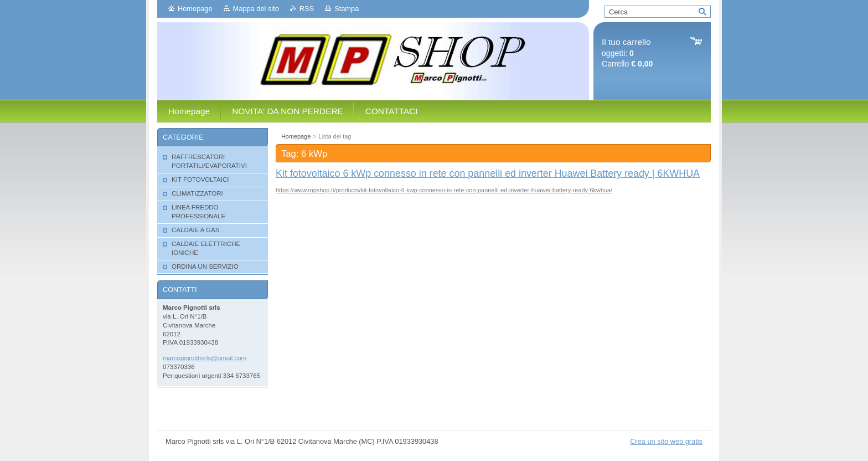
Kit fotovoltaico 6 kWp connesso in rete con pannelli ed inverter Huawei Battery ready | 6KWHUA (488, 173)
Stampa (347, 9)
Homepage (195, 9)
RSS (307, 9)
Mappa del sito (256, 9)
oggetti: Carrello (627, 53)
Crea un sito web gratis (666, 441)
